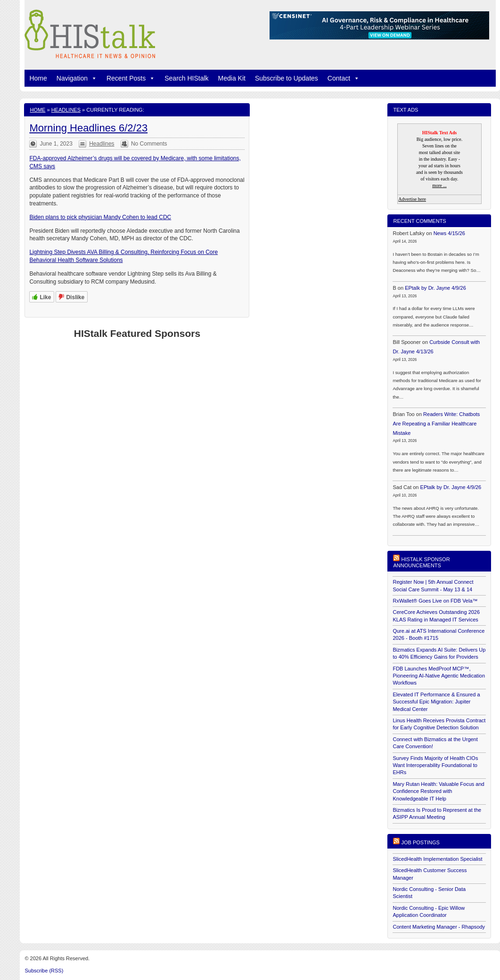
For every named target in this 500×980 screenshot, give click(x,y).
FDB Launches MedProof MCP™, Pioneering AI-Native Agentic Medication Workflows (439, 676)
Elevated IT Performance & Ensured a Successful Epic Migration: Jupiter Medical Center (436, 702)
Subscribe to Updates (287, 78)
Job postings (421, 842)
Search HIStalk (186, 78)
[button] (92, 78)
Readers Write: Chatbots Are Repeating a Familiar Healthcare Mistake (436, 424)
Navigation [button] (77, 78)
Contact (344, 78)
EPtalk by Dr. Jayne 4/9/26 (435, 288)
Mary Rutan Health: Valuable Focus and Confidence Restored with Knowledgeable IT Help (438, 791)
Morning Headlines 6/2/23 (88, 128)
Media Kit (232, 78)
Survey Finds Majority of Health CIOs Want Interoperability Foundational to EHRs (435, 765)
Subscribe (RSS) (44, 971)
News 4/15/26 (449, 233)
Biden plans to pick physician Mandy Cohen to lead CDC (100, 217)
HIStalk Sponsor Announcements (421, 562)
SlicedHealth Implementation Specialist (437, 859)
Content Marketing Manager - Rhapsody (439, 927)
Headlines (66, 110)
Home (38, 78)
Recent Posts (131, 78)
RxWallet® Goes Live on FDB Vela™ (435, 601)
